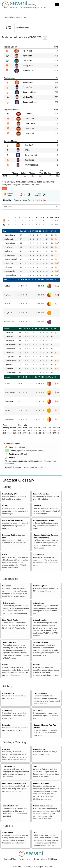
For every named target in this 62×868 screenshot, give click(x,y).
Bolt (35, 832)
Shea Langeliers (11, 361)
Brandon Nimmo (10, 235)
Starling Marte (9, 239)
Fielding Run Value (41, 783)
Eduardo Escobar (10, 271)
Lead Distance (9, 766)
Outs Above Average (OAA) (14, 783)
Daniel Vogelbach (12, 259)
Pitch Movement (41, 693)
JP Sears (28, 150)
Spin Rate (37, 710)
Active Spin (7, 710)
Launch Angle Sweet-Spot (14, 520)
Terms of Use (10, 859)
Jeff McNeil (8, 267)
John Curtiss (30, 124)
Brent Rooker (10, 341)
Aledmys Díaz (28, 97)
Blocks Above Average (43, 806)
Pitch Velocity (8, 693)
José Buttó (30, 119)
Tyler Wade (11, 357)
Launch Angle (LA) (41, 494)
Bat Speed (7, 586)
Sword (12, 458)
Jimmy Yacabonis (31, 165)
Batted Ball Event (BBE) (43, 520)
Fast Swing (14, 454)
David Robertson (9, 322)
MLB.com (54, 859)
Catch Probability (10, 806)
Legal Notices (41, 859)
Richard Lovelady (31, 155)
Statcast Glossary (18, 480)
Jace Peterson (10, 349)
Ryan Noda (9, 365)
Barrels (5, 506)
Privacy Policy (25, 859)
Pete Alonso (27, 51)
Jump (36, 766)
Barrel (14, 451)
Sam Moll (29, 114)
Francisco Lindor (29, 71)
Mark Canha (9, 251)
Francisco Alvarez (30, 102)
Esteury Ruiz (27, 61)
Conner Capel (12, 373)
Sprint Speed (8, 832)
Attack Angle (39, 603)
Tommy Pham (28, 66)
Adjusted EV (38, 555)
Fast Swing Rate (40, 586)
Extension (7, 725)
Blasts (5, 665)
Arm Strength (39, 749)
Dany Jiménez (9, 401)
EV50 (5, 555)
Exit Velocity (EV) (10, 494)
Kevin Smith (27, 56)
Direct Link (8, 200)
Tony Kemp (9, 337)
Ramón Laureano (11, 345)
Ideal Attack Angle (10, 620)
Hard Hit (13, 447)
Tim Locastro (10, 255)
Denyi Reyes (29, 160)
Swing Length (9, 603)
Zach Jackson (9, 419)
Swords (36, 665)
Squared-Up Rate (40, 642)
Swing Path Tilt (9, 642)
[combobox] (31, 17)
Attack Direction (40, 620)
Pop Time (6, 749)
